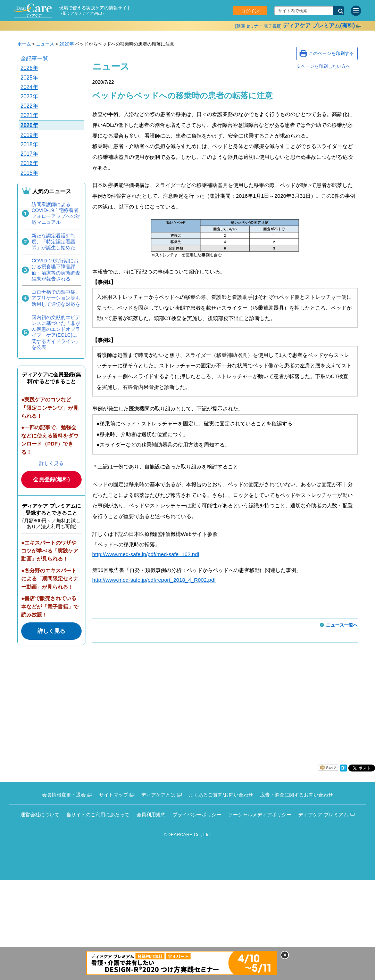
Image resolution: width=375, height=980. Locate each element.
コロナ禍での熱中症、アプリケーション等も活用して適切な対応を (56, 298)
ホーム (24, 44)
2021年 (29, 115)
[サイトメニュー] (356, 11)
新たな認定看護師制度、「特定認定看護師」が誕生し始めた (53, 242)
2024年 (29, 87)
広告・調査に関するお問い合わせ (297, 795)
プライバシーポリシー (197, 815)
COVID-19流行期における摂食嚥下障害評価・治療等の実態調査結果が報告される (56, 270)
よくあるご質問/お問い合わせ (221, 795)
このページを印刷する (331, 53)
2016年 (29, 163)
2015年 (29, 173)
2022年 (29, 106)
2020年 (67, 44)
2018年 (29, 144)
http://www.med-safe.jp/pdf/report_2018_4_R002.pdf (154, 580)
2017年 (29, 154)
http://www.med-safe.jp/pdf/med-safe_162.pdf (146, 554)
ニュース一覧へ (342, 625)
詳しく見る (51, 463)
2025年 (29, 78)
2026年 (29, 68)
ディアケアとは (158, 795)
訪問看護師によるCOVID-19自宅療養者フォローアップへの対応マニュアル (56, 213)
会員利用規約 (151, 815)
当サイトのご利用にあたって (98, 815)
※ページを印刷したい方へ (323, 66)
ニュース (45, 44)
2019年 (29, 135)
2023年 (29, 96)
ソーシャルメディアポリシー (260, 815)
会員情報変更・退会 (64, 795)
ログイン (250, 11)
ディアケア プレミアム (323, 815)
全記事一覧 (34, 59)
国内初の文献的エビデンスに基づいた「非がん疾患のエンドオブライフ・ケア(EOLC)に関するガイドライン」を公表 (56, 332)
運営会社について (40, 815)
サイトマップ (114, 795)
